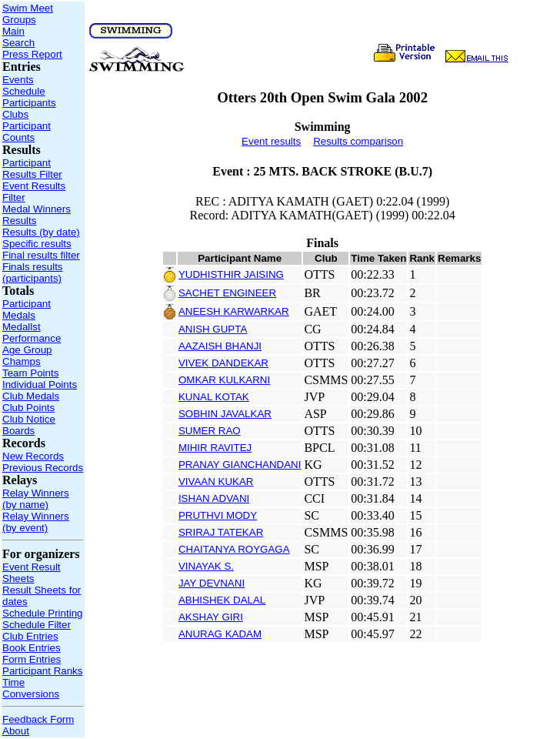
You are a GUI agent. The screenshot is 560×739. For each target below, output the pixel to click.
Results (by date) (41, 232)
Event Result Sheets (32, 573)
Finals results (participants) (33, 273)
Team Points (30, 373)
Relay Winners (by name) (36, 499)
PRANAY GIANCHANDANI (240, 465)
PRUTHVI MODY (218, 515)
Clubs (15, 114)
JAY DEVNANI (212, 583)
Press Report (32, 54)
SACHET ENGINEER (227, 293)
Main (13, 31)
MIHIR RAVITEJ (215, 448)
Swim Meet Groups (28, 14)
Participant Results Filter (32, 169)
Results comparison (358, 141)
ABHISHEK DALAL (222, 600)
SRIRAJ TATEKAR (221, 532)
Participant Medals (27, 309)
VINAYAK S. (206, 566)
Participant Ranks (42, 671)
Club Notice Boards (29, 425)
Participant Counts (27, 132)
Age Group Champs (27, 356)
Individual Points (40, 385)
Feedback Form (38, 719)
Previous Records (43, 468)
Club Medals (31, 396)
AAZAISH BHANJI (220, 346)
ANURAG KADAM (220, 634)
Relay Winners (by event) (36, 522)
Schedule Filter (37, 625)
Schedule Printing (42, 613)
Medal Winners (37, 209)
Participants (29, 103)
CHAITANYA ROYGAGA (234, 549)
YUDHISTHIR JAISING (231, 274)
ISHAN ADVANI (214, 498)
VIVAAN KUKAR (216, 482)
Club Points (28, 408)
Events (18, 80)
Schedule (24, 91)
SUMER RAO (210, 431)
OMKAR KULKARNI (224, 380)
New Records (33, 456)
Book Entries (32, 648)
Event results (271, 141)
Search (18, 43)
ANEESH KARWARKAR (234, 311)
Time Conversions (31, 688)
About (16, 731)
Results (19, 221)
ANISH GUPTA (213, 329)
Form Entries (32, 659)
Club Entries (30, 636)
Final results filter (41, 255)
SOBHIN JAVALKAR (225, 414)
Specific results (37, 244)
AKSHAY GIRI (211, 617)
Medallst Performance (32, 333)
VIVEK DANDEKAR (223, 363)
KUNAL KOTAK (214, 397)
